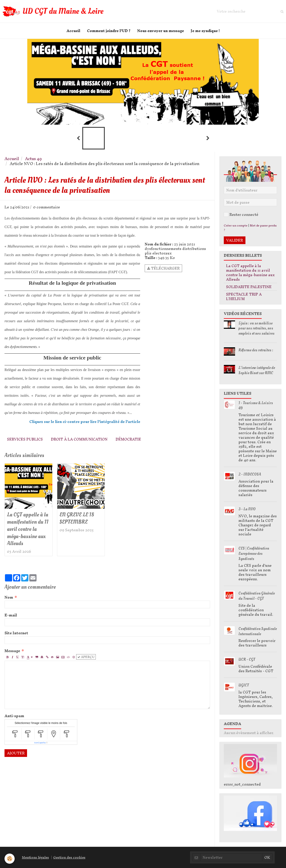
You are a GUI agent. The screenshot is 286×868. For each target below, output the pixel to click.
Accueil (73, 31)
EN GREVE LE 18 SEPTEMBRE (77, 518)
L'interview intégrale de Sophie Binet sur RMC (257, 370)
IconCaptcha (40, 743)
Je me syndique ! (205, 31)
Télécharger (163, 268)
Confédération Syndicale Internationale (258, 631)
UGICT (244, 685)
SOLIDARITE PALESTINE (249, 287)
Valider (235, 240)
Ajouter (16, 753)
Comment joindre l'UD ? (109, 31)
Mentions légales (35, 857)
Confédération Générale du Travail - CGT (257, 596)
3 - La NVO (247, 509)
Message (12, 651)
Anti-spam (14, 716)
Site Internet (16, 633)
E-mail (11, 615)
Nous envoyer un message (161, 31)
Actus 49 (33, 159)
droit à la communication (79, 439)
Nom (9, 597)
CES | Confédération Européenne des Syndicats (254, 554)
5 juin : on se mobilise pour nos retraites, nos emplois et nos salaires (256, 328)
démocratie (128, 439)
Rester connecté (241, 215)
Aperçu (86, 657)
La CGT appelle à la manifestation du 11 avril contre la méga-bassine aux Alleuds (28, 529)
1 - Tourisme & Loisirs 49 (256, 406)
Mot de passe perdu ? (250, 228)
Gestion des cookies (69, 857)
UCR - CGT (247, 659)
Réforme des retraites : (256, 350)
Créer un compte (236, 225)
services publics (25, 439)
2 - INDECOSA (250, 474)
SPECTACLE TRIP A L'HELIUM (244, 296)
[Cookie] (10, 859)
